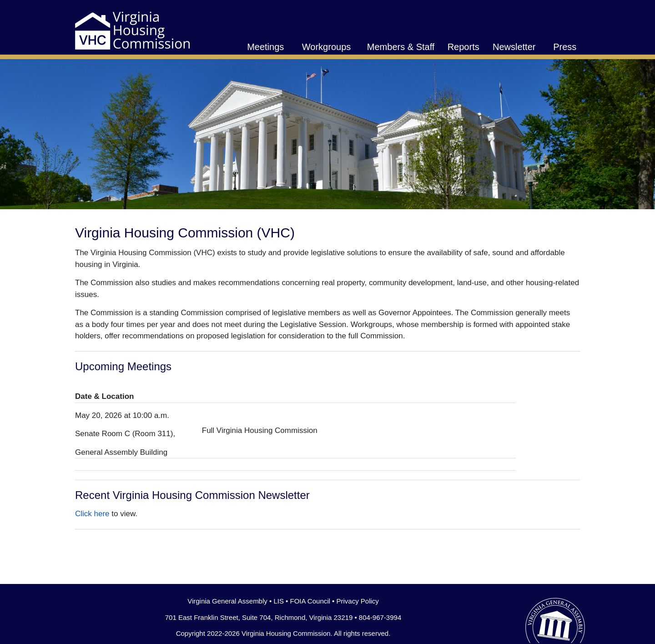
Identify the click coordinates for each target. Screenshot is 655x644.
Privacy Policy (357, 601)
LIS (279, 601)
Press (565, 47)
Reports (464, 47)
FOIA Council (310, 601)
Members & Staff (401, 47)
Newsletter (514, 47)
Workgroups (326, 47)
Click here (92, 514)
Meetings (265, 47)
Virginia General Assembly (227, 601)
